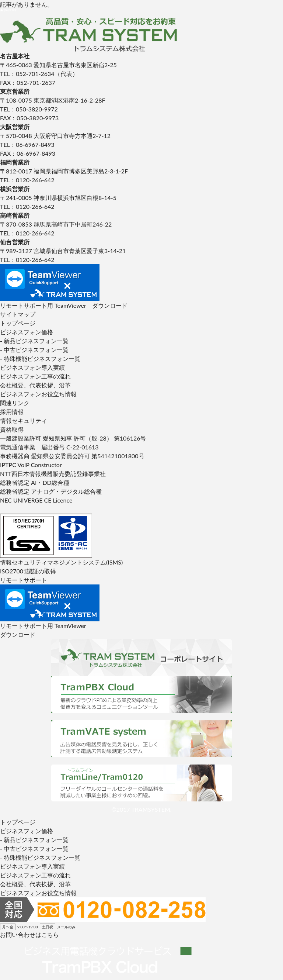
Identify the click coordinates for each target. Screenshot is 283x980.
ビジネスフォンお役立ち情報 (38, 394)
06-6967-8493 (35, 144)
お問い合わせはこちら (29, 934)
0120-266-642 (35, 180)
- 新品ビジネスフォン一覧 (34, 341)
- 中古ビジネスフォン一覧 (34, 350)
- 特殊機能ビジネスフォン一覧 (40, 358)
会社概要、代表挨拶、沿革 (35, 385)
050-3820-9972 (37, 109)
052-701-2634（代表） (47, 74)
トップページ (18, 323)
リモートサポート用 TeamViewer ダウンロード (64, 305)
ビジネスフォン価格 (27, 332)
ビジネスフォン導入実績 (32, 367)
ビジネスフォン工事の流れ (35, 376)
